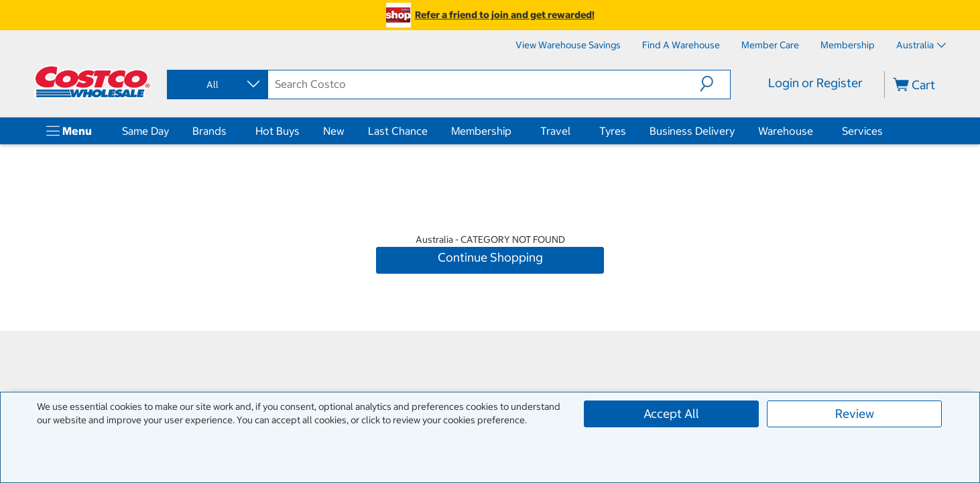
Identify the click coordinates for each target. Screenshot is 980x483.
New (334, 131)
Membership (481, 131)
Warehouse (786, 131)
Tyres (613, 131)
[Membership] (848, 45)
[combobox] (217, 85)
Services (862, 131)
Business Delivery (692, 131)
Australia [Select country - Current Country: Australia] (921, 45)
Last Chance (398, 131)
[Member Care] (770, 45)
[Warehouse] (816, 131)
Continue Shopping (490, 257)
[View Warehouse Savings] (568, 45)
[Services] (885, 131)
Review (855, 414)
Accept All (671, 414)
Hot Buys (278, 131)
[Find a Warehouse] (681, 45)
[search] (484, 84)
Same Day (145, 131)
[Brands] (229, 131)
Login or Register (815, 83)
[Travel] (573, 131)
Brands (209, 131)
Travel (555, 131)
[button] (715, 84)
